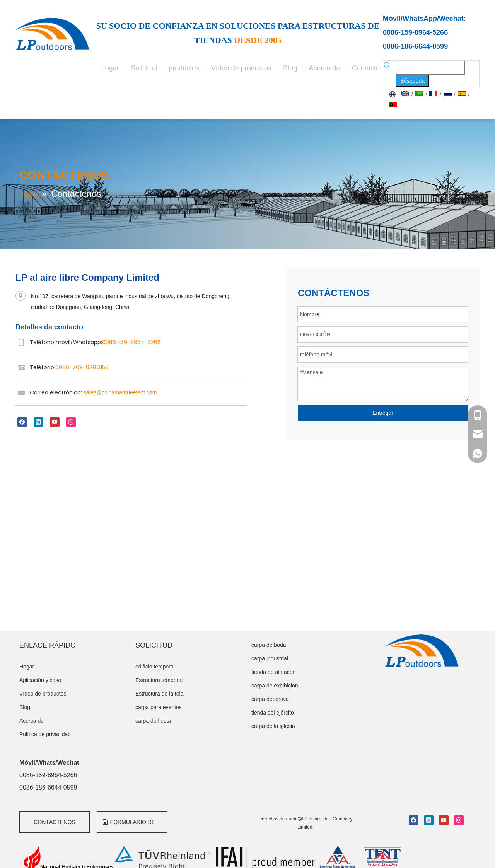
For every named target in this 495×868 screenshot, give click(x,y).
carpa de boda (269, 645)
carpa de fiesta (153, 721)
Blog (25, 707)
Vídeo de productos (43, 694)
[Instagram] (71, 422)
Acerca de (32, 721)
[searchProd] (430, 68)
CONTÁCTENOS (54, 822)
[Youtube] (55, 422)
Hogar (27, 667)
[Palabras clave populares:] (412, 81)
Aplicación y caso (40, 680)
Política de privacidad (45, 734)
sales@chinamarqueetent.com (120, 392)
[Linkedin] (38, 422)
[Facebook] (22, 422)
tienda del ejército (273, 713)
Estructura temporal (159, 680)
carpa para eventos (159, 707)
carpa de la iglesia (273, 726)
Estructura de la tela (160, 694)
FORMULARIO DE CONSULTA (129, 826)
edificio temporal (155, 667)
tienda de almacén (273, 672)
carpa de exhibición (275, 686)
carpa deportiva (270, 699)
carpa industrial (270, 658)
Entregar (383, 413)
